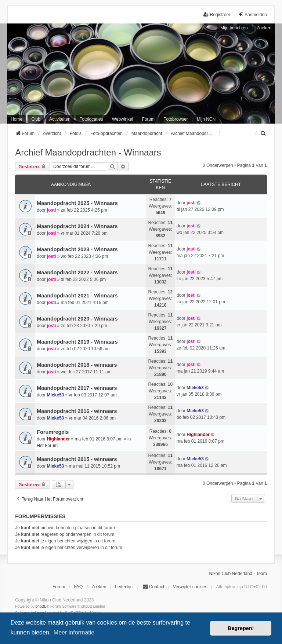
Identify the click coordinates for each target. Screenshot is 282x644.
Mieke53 (56, 395)
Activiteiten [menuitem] (60, 119)
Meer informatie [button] (74, 632)
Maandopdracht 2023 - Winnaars (77, 249)
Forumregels (53, 432)
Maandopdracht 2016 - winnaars (77, 411)
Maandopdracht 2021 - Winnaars (77, 296)
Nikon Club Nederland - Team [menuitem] (238, 574)
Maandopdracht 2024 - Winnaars (77, 226)
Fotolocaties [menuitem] (91, 119)
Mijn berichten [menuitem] (234, 28)
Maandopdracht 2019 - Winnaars (77, 342)
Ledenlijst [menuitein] (124, 587)
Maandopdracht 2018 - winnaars (77, 365)
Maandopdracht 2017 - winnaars (77, 388)
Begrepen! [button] (241, 628)
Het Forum (47, 446)
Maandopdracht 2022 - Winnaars (77, 272)
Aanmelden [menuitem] (252, 14)
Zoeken (264, 28)
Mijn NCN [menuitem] (206, 119)
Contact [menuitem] (153, 587)
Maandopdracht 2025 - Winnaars (77, 203)
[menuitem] (264, 133)
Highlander (59, 439)
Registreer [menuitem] (217, 14)
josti (52, 210)
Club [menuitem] (36, 119)
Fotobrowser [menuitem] (176, 119)
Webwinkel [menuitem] (123, 119)
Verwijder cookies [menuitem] (190, 587)
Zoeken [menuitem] (99, 587)
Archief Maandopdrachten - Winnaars (88, 152)
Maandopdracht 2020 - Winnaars (77, 319)
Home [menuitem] (17, 119)
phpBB (41, 606)
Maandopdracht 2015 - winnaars (77, 459)
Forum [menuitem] (148, 119)
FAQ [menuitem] (78, 587)
